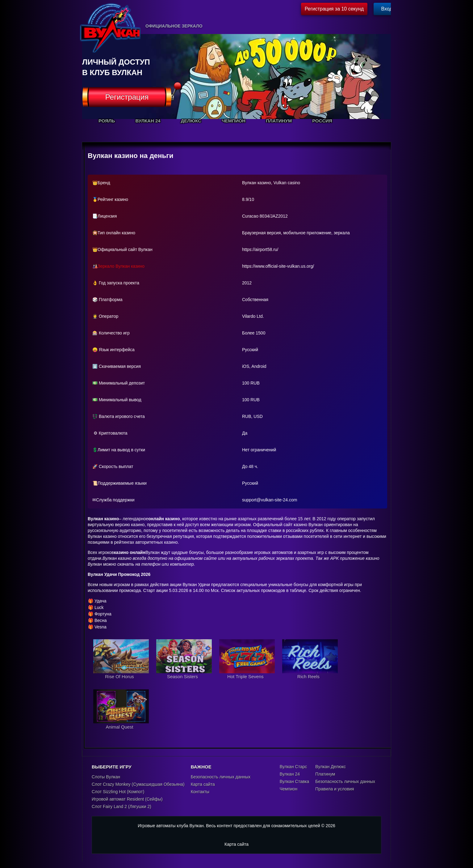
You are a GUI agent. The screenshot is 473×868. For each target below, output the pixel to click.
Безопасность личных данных (221, 777)
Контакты (200, 792)
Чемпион (289, 789)
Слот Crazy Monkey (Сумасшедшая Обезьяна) (138, 785)
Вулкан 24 (290, 774)
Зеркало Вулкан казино (121, 266)
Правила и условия (335, 789)
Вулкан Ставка (295, 782)
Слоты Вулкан (106, 777)
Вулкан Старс (293, 767)
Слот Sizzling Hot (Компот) (118, 792)
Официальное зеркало (174, 26)
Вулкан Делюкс (331, 767)
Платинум (325, 774)
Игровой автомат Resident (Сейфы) (127, 799)
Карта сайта (203, 785)
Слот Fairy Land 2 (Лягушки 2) (121, 807)
